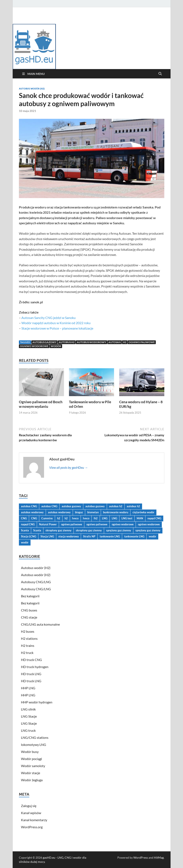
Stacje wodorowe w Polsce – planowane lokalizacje (57, 328)
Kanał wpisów (31, 813)
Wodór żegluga (32, 780)
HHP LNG (28, 688)
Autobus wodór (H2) (32, 89)
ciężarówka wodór (143, 512)
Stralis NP (89, 536)
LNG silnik (28, 709)
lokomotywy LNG (34, 745)
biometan (93, 512)
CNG (24, 518)
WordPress (141, 857)
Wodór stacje (31, 773)
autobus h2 (67, 342)
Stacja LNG (47, 536)
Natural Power (48, 524)
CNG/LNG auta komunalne (40, 624)
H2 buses (28, 631)
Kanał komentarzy (34, 820)
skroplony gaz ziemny (58, 530)
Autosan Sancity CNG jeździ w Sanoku (49, 318)
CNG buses (29, 610)
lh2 (96, 518)
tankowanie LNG (110, 536)
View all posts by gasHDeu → (69, 467)
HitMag (159, 857)
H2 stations (29, 638)
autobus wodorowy (91, 342)
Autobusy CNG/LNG (36, 582)
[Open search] (160, 74)
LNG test (127, 518)
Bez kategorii (30, 596)
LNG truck (28, 730)
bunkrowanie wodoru (116, 512)
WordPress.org (32, 827)
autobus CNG (29, 506)
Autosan (115, 342)
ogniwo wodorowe (34, 346)
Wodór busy (30, 752)
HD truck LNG (31, 674)
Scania (25, 530)
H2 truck (27, 653)
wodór (56, 346)
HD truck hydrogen (35, 667)
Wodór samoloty (33, 766)
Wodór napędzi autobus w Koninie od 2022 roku (56, 323)
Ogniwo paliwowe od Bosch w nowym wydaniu (41, 404)
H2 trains (28, 645)
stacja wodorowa (69, 536)
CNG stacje (29, 617)
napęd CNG (154, 518)
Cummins (47, 518)
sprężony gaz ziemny (119, 530)
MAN (140, 518)
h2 (125, 342)
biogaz (79, 512)
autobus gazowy (44, 342)
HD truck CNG (31, 660)
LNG (105, 518)
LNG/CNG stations (35, 737)
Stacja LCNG (29, 536)
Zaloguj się (29, 806)
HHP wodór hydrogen (37, 702)
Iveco (75, 518)
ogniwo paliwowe (142, 342)
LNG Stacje (29, 716)
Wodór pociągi (31, 759)
